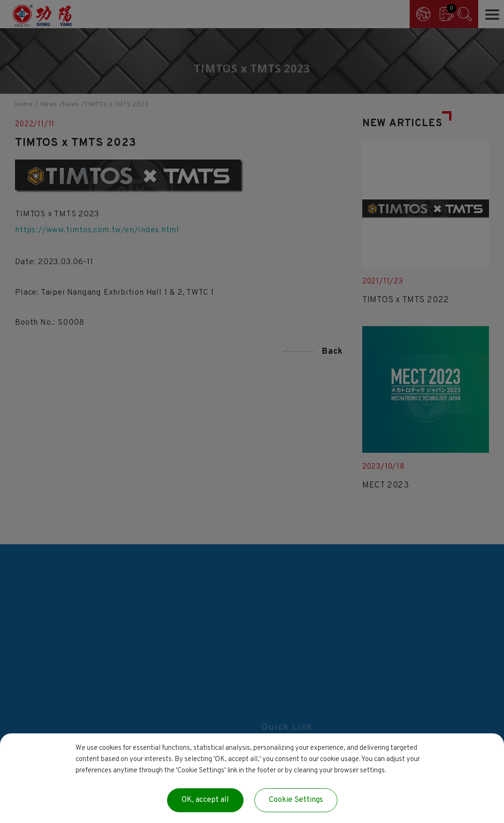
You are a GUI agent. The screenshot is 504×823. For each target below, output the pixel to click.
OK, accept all (205, 800)
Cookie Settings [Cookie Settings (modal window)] (296, 800)
